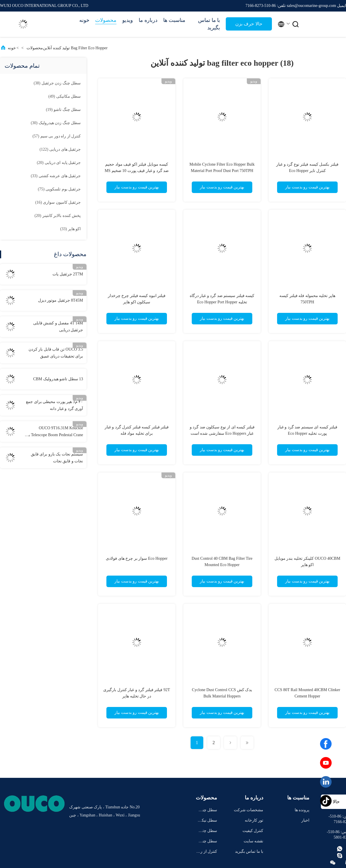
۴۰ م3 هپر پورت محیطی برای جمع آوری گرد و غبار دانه (54, 405)
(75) (59, 189)
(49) (65, 96)
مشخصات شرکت (249, 810)
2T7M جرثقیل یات (68, 274)
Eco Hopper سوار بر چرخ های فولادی (137, 558)
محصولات (106, 20)
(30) (56, 123)
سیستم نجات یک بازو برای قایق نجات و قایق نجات (57, 458)
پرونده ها (302, 810)
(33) (56, 176)
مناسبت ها (174, 20)
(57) (57, 136)
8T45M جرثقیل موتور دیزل (61, 300)
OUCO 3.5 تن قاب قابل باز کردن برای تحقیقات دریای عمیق (56, 353)
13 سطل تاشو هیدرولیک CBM (58, 379)
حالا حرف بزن (249, 24)
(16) (58, 202)
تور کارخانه (254, 820)
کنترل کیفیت (253, 831)
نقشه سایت (254, 841)
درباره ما (148, 20)
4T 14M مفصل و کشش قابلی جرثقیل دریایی (58, 327)
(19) (63, 110)
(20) (59, 163)
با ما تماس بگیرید (209, 24)
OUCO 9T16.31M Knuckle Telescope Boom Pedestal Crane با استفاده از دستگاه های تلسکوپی (55, 432)
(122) (60, 149)
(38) (57, 83)
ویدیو (128, 20)
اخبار (305, 820)
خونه (84, 20)
